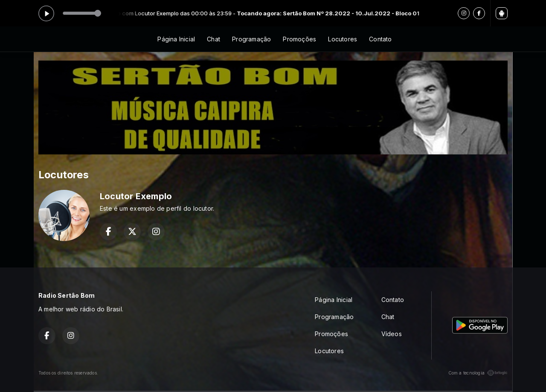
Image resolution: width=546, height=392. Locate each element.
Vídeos (392, 334)
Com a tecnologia (478, 373)
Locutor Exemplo (136, 196)
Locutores (343, 39)
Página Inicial (176, 39)
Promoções (299, 39)
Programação (251, 39)
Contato (380, 39)
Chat (213, 39)
